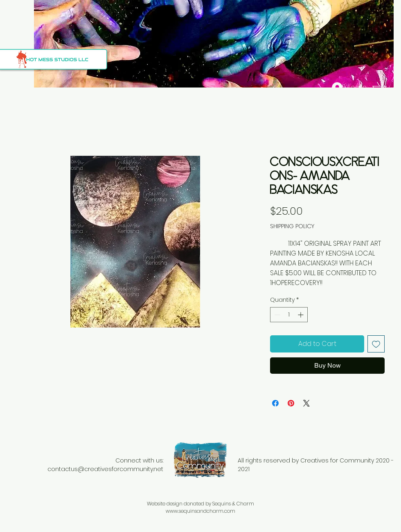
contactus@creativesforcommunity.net (105, 469)
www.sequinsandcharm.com (200, 511)
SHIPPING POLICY (292, 226)
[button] (385, 88)
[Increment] (301, 315)
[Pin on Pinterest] (291, 403)
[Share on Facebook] (275, 403)
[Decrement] (276, 315)
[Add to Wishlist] (376, 344)
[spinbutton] (289, 315)
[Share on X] (306, 403)
